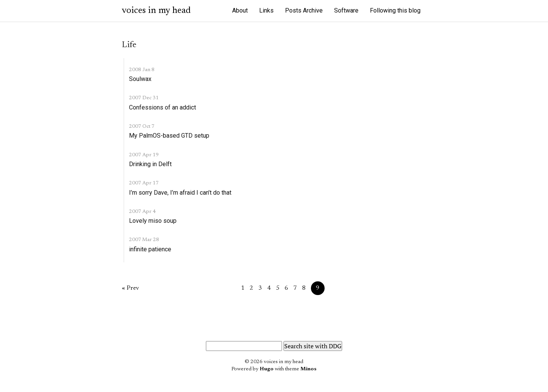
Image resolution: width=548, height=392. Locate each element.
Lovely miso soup (153, 221)
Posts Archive (304, 10)
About (240, 10)
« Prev (130, 288)
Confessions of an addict (162, 107)
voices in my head (156, 11)
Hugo (267, 369)
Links (266, 10)
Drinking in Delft (150, 164)
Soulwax (140, 79)
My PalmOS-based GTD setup (169, 136)
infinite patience (150, 249)
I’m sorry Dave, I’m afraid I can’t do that (180, 193)
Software (346, 10)
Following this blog (395, 10)
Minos (308, 369)
